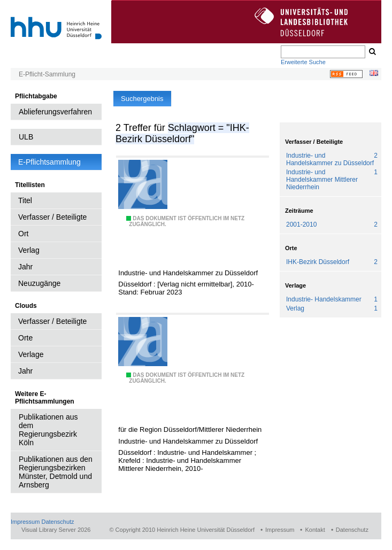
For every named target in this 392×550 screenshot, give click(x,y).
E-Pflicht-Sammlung (47, 74)
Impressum (25, 522)
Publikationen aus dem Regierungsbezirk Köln (48, 430)
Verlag (29, 250)
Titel (25, 200)
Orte (25, 338)
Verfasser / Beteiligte (52, 217)
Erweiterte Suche (303, 62)
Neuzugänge (39, 283)
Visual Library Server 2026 (56, 530)
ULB (26, 137)
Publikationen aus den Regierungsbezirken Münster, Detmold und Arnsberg (56, 472)
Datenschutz (57, 522)
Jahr (25, 267)
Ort (23, 234)
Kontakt (315, 530)
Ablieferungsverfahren (55, 112)
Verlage (31, 354)
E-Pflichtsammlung (49, 162)
